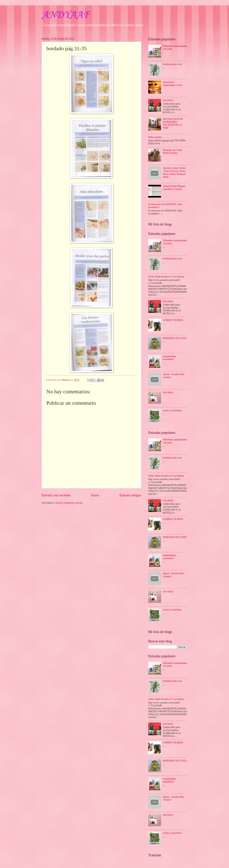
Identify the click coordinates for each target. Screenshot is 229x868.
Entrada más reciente (56, 495)
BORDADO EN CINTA (175, 338)
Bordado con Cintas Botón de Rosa (173, 152)
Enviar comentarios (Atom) (69, 503)
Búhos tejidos (155, 137)
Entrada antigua (130, 495)
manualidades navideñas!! (170, 358)
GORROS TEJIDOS (173, 320)
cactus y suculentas (172, 410)
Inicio (95, 495)
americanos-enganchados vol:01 (173, 84)
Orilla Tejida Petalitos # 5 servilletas (166, 277)
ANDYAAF (65, 15)
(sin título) (168, 100)
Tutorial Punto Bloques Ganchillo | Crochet (174, 188)
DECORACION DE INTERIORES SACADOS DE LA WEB (173, 123)
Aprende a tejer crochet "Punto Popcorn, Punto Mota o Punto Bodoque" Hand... (175, 172)
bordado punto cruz (172, 64)
